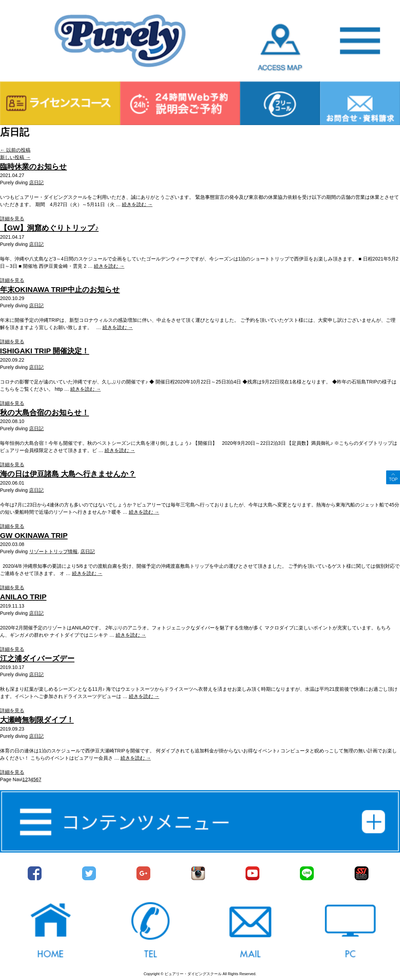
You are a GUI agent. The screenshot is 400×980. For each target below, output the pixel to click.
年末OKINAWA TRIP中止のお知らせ (60, 289)
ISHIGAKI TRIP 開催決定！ (45, 351)
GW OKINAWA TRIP (34, 535)
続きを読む (137, 204)
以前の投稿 (15, 150)
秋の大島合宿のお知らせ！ (45, 412)
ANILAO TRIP (23, 597)
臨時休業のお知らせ (33, 166)
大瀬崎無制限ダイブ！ (37, 720)
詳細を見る (12, 219)
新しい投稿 (15, 157)
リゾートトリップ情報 (53, 551)
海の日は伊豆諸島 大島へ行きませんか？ (68, 474)
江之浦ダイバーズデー (37, 658)
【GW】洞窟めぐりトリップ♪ (49, 228)
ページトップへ (393, 477)
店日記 (36, 183)
